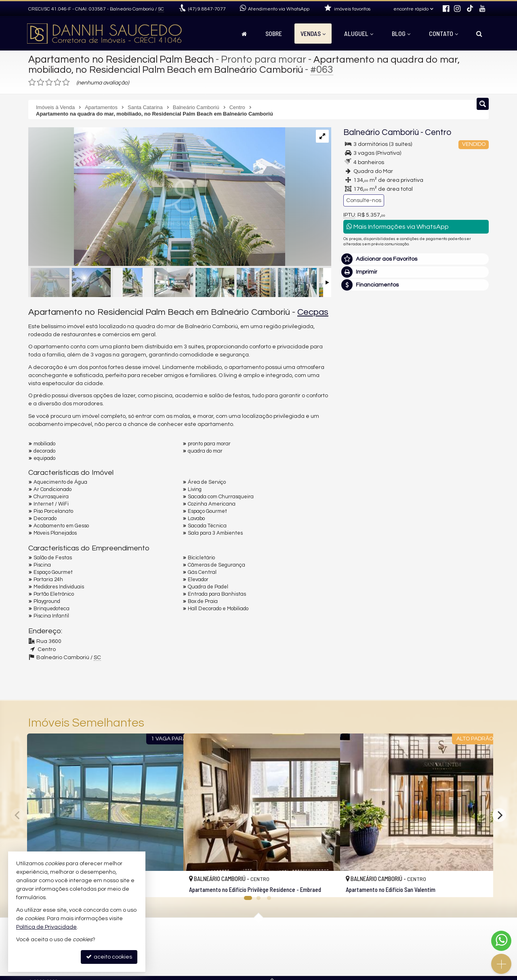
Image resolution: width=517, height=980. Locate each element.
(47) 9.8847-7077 (416, 400)
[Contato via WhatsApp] (501, 941)
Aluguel (359, 33)
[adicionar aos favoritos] (168, 884)
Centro (438, 132)
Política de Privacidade (46, 927)
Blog (401, 33)
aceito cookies (109, 957)
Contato (443, 33)
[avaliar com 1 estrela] (32, 82)
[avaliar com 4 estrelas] (58, 82)
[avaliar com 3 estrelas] (49, 82)
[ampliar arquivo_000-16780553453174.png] (157, 198)
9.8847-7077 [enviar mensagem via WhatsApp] (207, 9)
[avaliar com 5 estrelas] (66, 82)
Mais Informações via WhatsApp (398, 227)
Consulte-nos (364, 200)
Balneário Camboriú (381, 132)
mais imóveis (416, 425)
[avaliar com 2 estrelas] (41, 82)
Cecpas (313, 312)
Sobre (274, 33)
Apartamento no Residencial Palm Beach (123, 59)
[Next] (499, 815)
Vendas (313, 33)
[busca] (479, 34)
